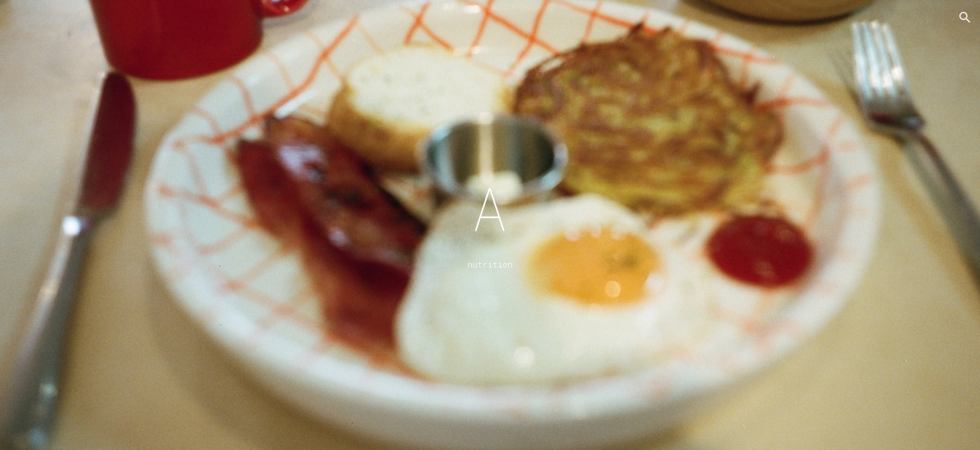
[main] (490, 225)
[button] (965, 17)
